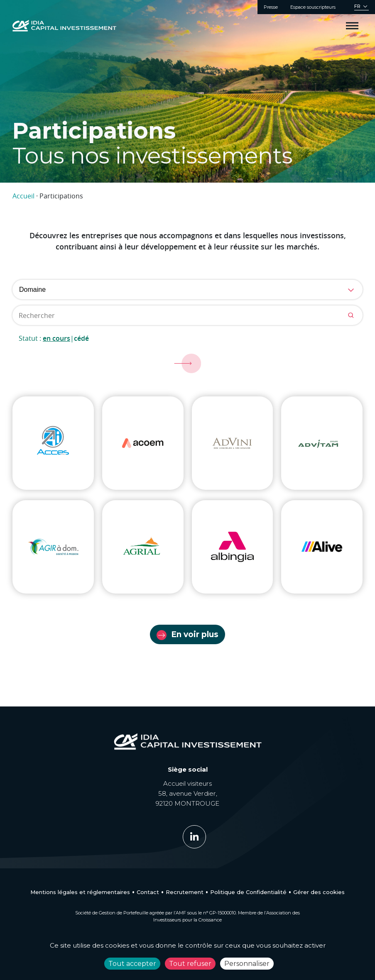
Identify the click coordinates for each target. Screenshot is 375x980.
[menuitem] (362, 7)
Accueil (23, 196)
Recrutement (185, 892)
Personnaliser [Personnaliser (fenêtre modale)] (247, 964)
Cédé (81, 338)
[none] (362, 7)
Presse (271, 7)
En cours (56, 338)
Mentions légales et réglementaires (80, 892)
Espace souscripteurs (313, 7)
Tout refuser (190, 964)
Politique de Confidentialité (248, 892)
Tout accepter (132, 964)
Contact (148, 892)
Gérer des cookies (319, 892)
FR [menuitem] (357, 6)
